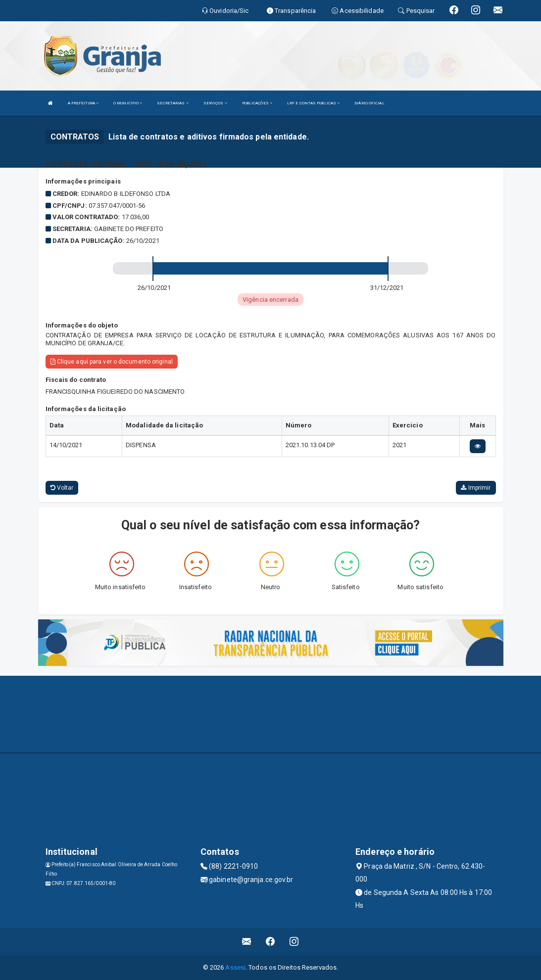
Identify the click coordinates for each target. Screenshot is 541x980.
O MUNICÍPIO (128, 103)
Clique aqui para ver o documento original (112, 362)
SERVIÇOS (215, 103)
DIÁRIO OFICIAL (369, 103)
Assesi (235, 967)
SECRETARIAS (172, 103)
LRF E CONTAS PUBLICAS (313, 103)
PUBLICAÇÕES (257, 103)
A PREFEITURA (83, 103)
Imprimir (476, 488)
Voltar (62, 488)
